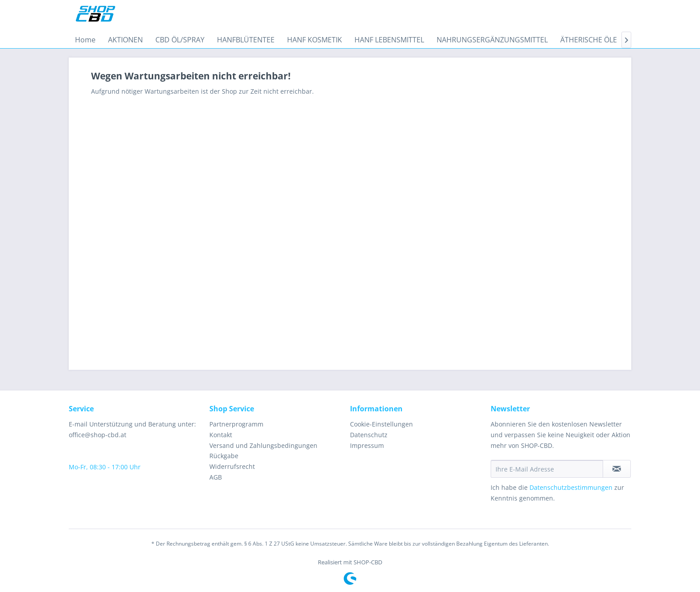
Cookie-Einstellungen (381, 424)
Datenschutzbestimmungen (571, 487)
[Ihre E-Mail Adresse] (547, 469)
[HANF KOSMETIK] (315, 40)
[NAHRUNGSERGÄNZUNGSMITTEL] (492, 40)
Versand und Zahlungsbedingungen (263, 445)
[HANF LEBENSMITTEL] (389, 40)
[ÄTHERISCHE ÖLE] (589, 40)
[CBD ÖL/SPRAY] (180, 40)
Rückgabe (224, 456)
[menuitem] (85, 40)
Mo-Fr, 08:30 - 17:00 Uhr (105, 467)
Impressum (367, 445)
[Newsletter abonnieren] (617, 469)
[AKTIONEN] (125, 40)
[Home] (85, 40)
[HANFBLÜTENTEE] (246, 40)
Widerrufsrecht (232, 466)
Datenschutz (369, 435)
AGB (216, 477)
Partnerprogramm (236, 424)
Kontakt (221, 435)
